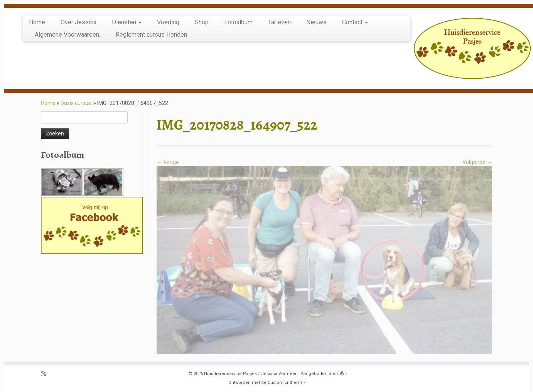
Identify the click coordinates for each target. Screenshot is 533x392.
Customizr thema (285, 383)
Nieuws (316, 22)
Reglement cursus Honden (151, 35)
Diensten (127, 22)
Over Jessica (78, 22)
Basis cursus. (76, 103)
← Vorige (168, 162)
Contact (355, 22)
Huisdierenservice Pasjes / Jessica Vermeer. (251, 374)
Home (37, 22)
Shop (202, 22)
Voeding (168, 22)
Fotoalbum (238, 22)
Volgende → (477, 162)
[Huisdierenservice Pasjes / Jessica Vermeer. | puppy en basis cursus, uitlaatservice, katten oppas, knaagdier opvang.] (472, 48)
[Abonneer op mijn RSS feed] (46, 374)
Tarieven (279, 22)
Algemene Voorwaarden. (67, 35)
